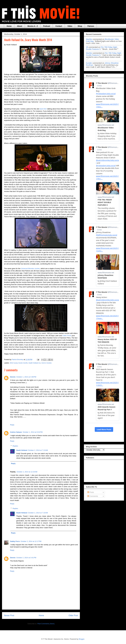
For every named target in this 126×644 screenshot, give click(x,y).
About (20, 26)
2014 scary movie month (19, 363)
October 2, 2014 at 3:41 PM (26, 558)
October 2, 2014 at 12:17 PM (31, 541)
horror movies (47, 363)
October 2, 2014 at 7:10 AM (38, 513)
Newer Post (9, 615)
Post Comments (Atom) (46, 624)
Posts (91, 492)
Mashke (89, 39)
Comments (93, 496)
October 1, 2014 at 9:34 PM (33, 432)
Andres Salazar (16, 432)
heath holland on (35, 363)
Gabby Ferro (15, 541)
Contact (59, 26)
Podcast (47, 26)
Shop (80, 26)
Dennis (13, 377)
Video (70, 26)
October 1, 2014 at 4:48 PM (26, 377)
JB (87, 47)
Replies (15, 446)
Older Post (73, 615)
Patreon (91, 26)
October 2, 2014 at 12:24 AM (27, 472)
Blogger (82, 639)
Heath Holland (22, 450)
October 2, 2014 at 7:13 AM (38, 450)
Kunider (89, 63)
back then (43, 109)
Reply (12, 425)
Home (9, 26)
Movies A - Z (33, 26)
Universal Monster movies (30, 269)
